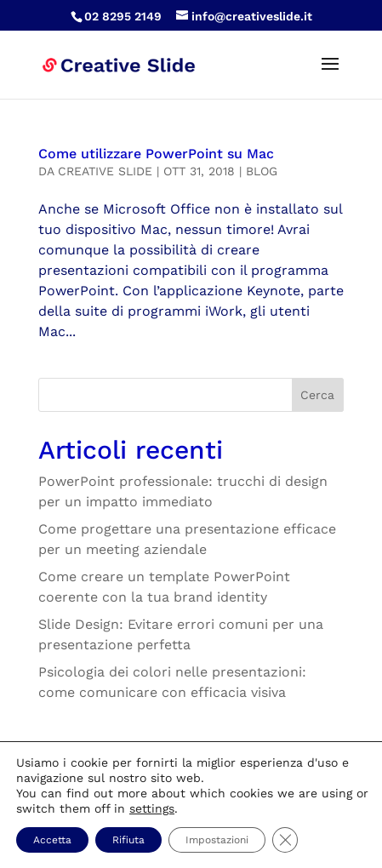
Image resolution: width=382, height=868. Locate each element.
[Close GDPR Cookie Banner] (285, 840)
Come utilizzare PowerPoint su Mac (156, 154)
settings (152, 808)
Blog (262, 171)
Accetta (52, 840)
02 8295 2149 (123, 16)
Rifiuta (128, 840)
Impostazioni (217, 840)
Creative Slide (105, 171)
